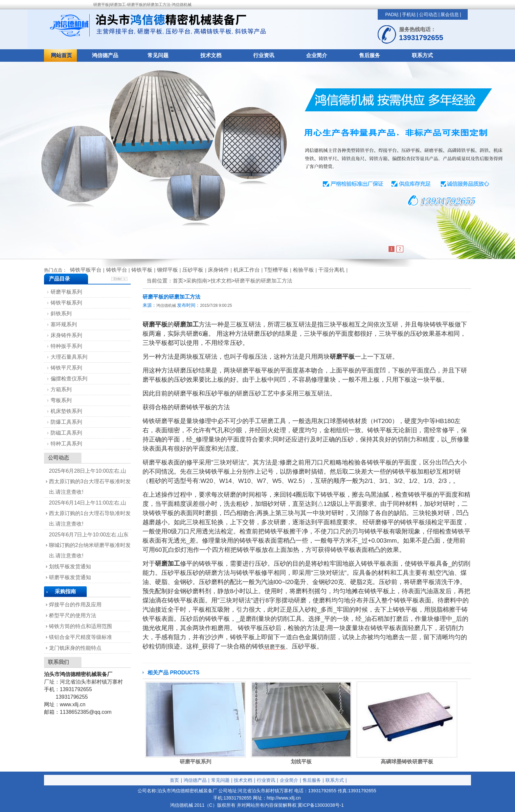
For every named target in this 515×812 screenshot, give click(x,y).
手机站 (409, 14)
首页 (174, 780)
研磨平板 (275, 647)
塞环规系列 (64, 324)
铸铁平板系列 (66, 303)
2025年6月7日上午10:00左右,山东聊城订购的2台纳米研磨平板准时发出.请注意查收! (90, 545)
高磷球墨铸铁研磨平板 (407, 762)
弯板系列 (61, 400)
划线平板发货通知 (70, 566)
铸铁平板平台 (86, 270)
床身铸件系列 (66, 335)
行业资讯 (264, 55)
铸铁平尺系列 (66, 368)
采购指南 (197, 281)
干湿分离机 (331, 270)
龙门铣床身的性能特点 (75, 648)
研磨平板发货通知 (70, 577)
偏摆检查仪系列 (69, 379)
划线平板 (301, 762)
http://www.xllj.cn (284, 798)
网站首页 (61, 55)
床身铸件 (218, 270)
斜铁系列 (61, 314)
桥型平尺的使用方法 (73, 615)
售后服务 (369, 55)
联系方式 (422, 55)
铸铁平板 (142, 270)
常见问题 (158, 55)
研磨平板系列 (195, 762)
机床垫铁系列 (66, 411)
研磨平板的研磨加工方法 (263, 281)
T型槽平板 (276, 270)
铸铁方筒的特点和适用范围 (80, 626)
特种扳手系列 (66, 346)
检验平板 (303, 270)
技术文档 (211, 55)
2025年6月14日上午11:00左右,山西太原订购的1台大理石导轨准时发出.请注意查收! (90, 513)
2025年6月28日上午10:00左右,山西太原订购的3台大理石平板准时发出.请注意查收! (90, 481)
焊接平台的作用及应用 (75, 605)
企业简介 (317, 55)
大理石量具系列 (69, 357)
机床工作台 (247, 270)
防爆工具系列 (66, 422)
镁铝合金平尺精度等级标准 (80, 637)
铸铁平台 (117, 270)
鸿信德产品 (105, 55)
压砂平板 (193, 270)
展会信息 (450, 14)
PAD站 (392, 14)
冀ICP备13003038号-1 (321, 805)
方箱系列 (61, 389)
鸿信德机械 (166, 305)
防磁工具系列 (66, 433)
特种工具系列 (66, 444)
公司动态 (428, 14)
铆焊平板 (168, 270)
